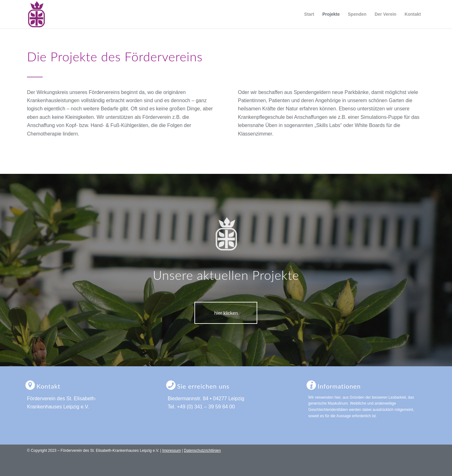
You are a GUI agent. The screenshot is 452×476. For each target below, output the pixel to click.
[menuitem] (309, 14)
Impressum (171, 451)
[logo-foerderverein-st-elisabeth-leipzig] (36, 14)
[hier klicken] (226, 313)
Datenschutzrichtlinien (202, 451)
